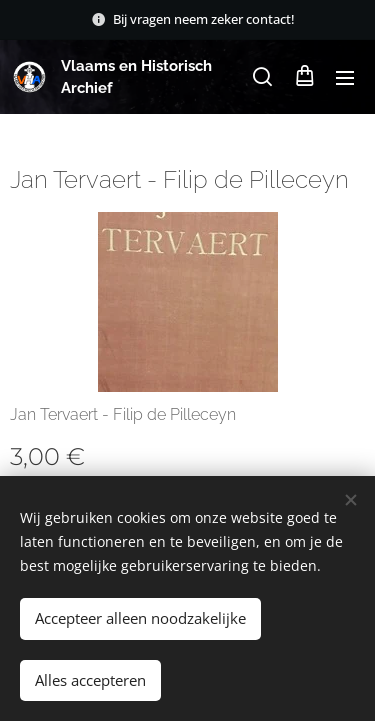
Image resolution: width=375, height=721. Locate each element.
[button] (262, 77)
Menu (345, 78)
